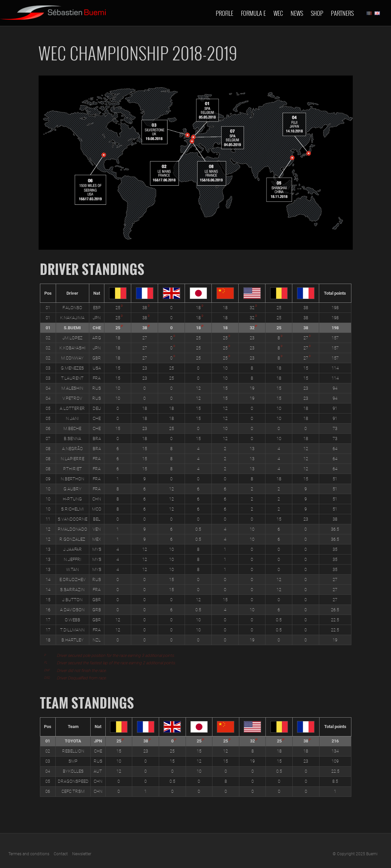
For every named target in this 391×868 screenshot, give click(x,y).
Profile (225, 13)
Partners (342, 13)
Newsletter (82, 854)
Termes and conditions (29, 854)
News (297, 13)
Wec (278, 13)
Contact (61, 854)
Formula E (253, 13)
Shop (317, 13)
